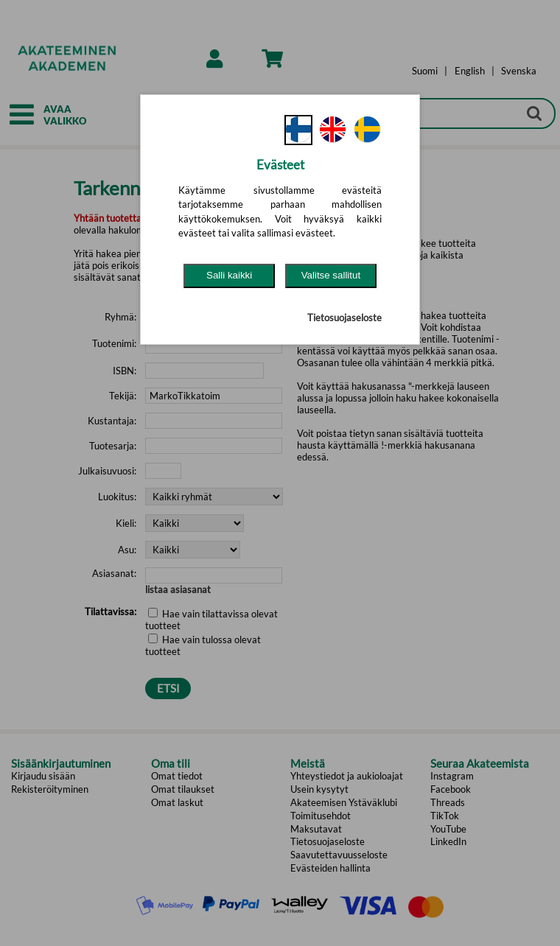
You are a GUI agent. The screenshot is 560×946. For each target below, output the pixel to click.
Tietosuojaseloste (344, 318)
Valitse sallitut (331, 275)
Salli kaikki (229, 275)
